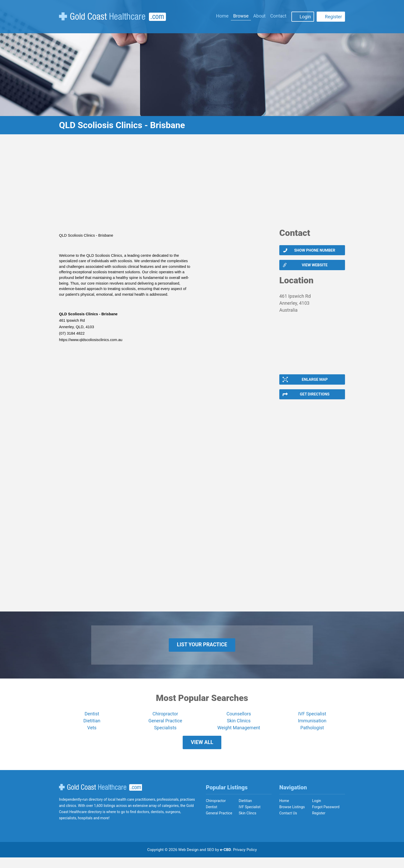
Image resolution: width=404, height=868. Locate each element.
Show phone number (314, 251)
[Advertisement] (202, 184)
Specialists (165, 736)
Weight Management (239, 736)
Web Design (188, 860)
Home (222, 16)
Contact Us (288, 824)
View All (202, 752)
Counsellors (239, 722)
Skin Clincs (248, 824)
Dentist (92, 722)
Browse (241, 16)
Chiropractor (165, 722)
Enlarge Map (314, 383)
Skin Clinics (239, 729)
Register (333, 17)
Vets (92, 736)
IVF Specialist (312, 722)
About (259, 16)
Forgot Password (326, 817)
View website (315, 267)
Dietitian (92, 729)
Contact (278, 16)
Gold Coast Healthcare (100, 798)
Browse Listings (292, 817)
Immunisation (312, 729)
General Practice (165, 729)
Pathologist (312, 736)
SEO (211, 860)
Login (305, 17)
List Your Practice (202, 651)
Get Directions (314, 399)
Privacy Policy (245, 860)
